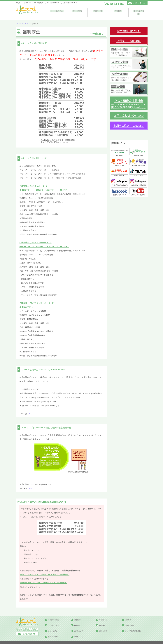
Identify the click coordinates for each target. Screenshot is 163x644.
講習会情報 (103, 627)
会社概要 (118, 11)
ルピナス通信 (78, 627)
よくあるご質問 (138, 11)
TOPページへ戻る (23, 20)
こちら (30, 410)
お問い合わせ (53, 633)
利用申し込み (78, 633)
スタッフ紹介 (53, 627)
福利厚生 (102, 622)
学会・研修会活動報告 (133, 627)
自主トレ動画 (129, 622)
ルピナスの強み (57, 11)
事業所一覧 (97, 11)
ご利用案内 (77, 11)
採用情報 (77, 622)
